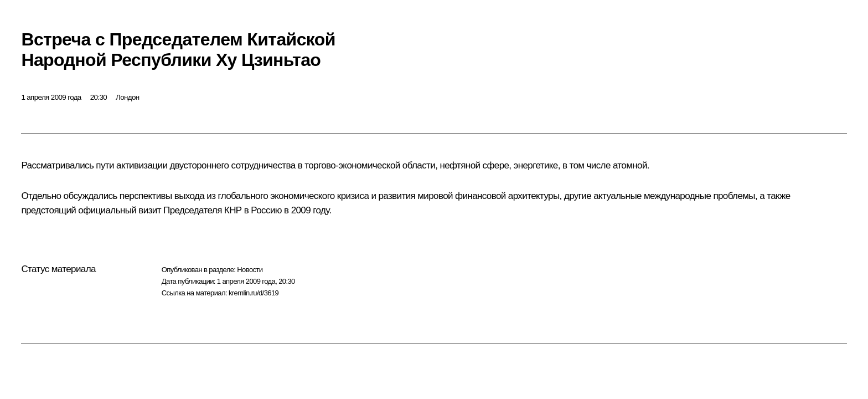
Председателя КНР (203, 210)
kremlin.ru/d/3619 (254, 293)
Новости (250, 270)
